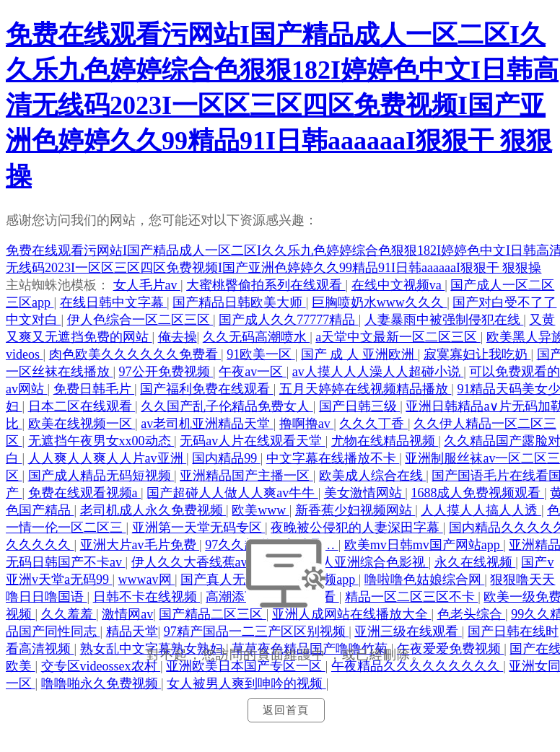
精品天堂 (132, 631)
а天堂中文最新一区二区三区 (398, 337)
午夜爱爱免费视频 (451, 649)
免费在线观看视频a (85, 493)
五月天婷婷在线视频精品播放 (366, 389)
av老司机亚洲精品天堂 (207, 424)
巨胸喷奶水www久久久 (380, 302)
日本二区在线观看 (82, 406)
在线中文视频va (398, 285)
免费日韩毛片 (94, 389)
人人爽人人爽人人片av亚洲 (108, 458)
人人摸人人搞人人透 (481, 510)
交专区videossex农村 (101, 666)
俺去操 (178, 337)
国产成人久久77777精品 (289, 320)
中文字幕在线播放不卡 (333, 458)
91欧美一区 (261, 354)
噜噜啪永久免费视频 (101, 683)
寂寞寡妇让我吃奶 (477, 354)
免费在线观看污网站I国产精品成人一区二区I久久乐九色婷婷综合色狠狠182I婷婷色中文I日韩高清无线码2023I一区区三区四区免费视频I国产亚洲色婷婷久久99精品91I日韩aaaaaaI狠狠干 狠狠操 (282, 105)
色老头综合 (472, 614)
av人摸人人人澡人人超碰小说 (378, 372)
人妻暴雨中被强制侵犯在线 (444, 320)
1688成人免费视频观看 (477, 493)
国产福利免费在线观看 (207, 389)
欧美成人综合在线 (373, 476)
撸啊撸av (307, 424)
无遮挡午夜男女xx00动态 (101, 441)
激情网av (127, 614)
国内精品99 (226, 458)
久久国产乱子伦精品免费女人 (227, 406)
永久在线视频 (475, 562)
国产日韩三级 (360, 406)
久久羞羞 (69, 614)
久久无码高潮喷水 (257, 337)
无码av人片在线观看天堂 (253, 441)
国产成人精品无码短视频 (101, 476)
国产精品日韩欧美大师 (239, 302)
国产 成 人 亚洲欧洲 (359, 354)
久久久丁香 (373, 424)
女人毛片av (147, 285)
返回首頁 (286, 710)
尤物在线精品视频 (385, 441)
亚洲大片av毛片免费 (140, 545)
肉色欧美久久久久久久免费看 (135, 354)
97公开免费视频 (166, 372)
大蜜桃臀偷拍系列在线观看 (266, 285)
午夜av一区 (253, 372)
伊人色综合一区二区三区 (140, 320)
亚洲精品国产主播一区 (246, 476)
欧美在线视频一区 (82, 424)
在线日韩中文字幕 (114, 302)
